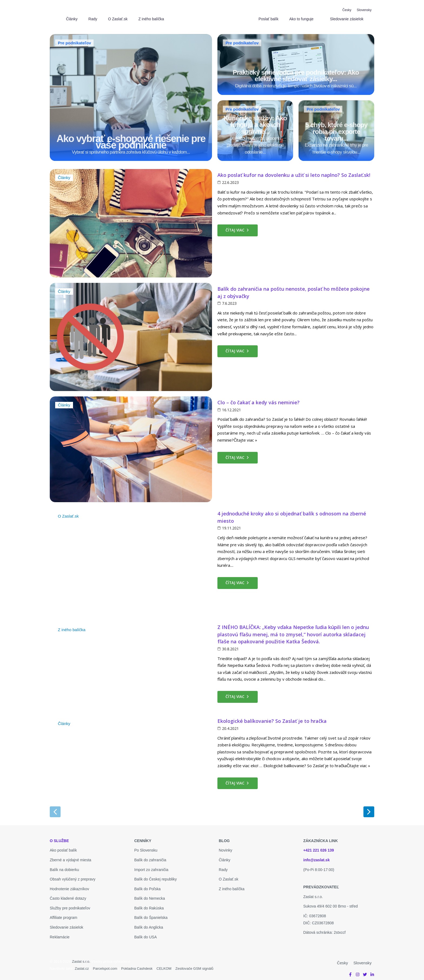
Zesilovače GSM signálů (198, 966)
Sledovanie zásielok (67, 924)
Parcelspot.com (106, 966)
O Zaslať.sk (69, 513)
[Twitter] (365, 971)
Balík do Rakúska (149, 905)
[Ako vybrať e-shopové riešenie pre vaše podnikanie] (131, 96)
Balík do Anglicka (149, 924)
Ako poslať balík (63, 847)
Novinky (226, 847)
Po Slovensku (146, 847)
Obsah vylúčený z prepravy (73, 876)
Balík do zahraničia (150, 857)
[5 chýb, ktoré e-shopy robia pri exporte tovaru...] (336, 128)
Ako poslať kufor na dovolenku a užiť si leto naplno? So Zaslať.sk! (294, 172)
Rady (223, 866)
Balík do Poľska (148, 886)
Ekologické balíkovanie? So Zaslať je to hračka (272, 718)
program (70, 915)
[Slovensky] (364, 10)
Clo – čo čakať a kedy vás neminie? (259, 399)
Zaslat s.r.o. (81, 959)
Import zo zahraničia (151, 866)
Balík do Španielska (151, 915)
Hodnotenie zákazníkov (69, 886)
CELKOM (167, 966)
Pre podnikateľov (74, 43)
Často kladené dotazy (68, 895)
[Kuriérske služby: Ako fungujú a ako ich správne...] (255, 128)
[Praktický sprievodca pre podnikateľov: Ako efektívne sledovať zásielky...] (296, 64)
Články (64, 175)
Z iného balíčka (73, 627)
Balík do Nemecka (150, 895)
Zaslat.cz (82, 966)
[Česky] (347, 10)
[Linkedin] (372, 971)
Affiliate (57, 915)
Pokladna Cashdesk (139, 966)
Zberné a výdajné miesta (70, 857)
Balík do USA (146, 934)
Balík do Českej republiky (156, 876)
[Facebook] (350, 971)
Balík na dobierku (64, 866)
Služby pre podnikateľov (70, 905)
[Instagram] (358, 971)
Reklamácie (60, 934)
